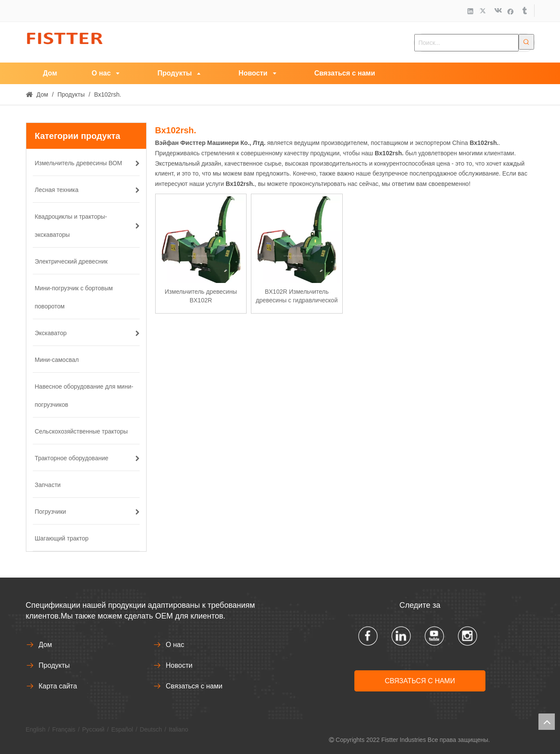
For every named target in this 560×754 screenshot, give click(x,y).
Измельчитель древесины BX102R (201, 296)
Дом (45, 645)
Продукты (54, 665)
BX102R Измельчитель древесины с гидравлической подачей (297, 296)
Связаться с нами (194, 686)
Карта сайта (58, 686)
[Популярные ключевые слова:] (526, 42)
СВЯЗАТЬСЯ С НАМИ (420, 681)
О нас (175, 645)
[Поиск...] (466, 43)
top (547, 722)
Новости (179, 665)
